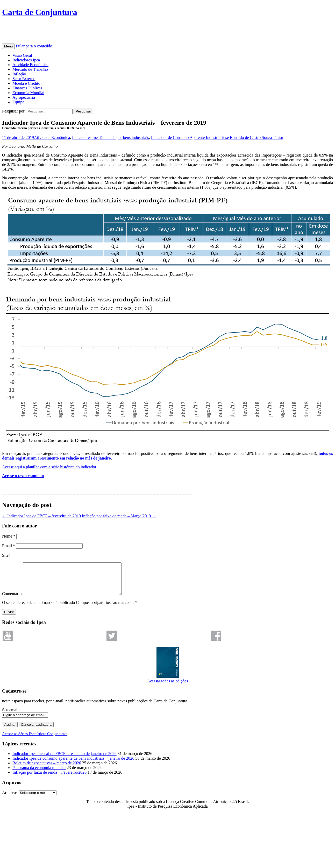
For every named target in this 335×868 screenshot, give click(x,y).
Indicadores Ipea (26, 60)
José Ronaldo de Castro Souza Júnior (253, 137)
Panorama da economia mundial (39, 774)
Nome (9, 536)
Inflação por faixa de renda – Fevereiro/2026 (49, 778)
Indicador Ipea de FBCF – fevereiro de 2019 (41, 516)
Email (9, 546)
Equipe (18, 102)
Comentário (12, 600)
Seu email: (11, 716)
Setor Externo (24, 79)
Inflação (19, 74)
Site (5, 555)
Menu (8, 46)
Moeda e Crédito (26, 83)
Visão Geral (22, 55)
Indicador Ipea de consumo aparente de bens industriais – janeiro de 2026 (73, 764)
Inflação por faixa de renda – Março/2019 (119, 516)
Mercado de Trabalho (30, 69)
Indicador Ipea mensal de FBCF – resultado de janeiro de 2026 (65, 760)
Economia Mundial (28, 93)
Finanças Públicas (27, 88)
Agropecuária (24, 97)
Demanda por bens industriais (124, 137)
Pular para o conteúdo (34, 46)
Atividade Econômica (30, 65)
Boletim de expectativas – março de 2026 (47, 769)
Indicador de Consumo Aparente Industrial (186, 137)
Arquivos (10, 799)
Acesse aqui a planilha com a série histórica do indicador (49, 467)
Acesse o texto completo (23, 476)
